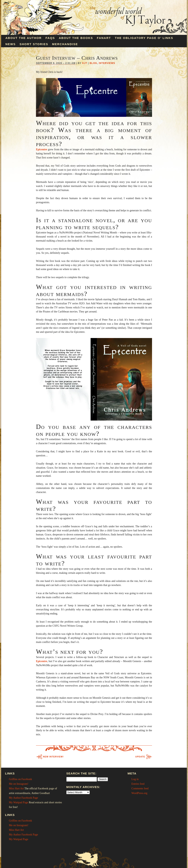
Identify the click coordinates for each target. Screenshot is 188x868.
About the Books (76, 38)
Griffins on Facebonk (21, 779)
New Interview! (53, 757)
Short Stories (34, 44)
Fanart (104, 38)
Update (140, 757)
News (11, 44)
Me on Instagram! (19, 784)
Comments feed (140, 788)
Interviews (107, 63)
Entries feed (138, 784)
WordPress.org (139, 793)
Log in (135, 779)
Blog (93, 63)
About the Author (23, 38)
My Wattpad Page (19, 802)
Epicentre (42, 661)
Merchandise (65, 44)
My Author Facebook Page (23, 798)
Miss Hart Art (16, 788)
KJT (85, 63)
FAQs (50, 38)
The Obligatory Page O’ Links (144, 38)
